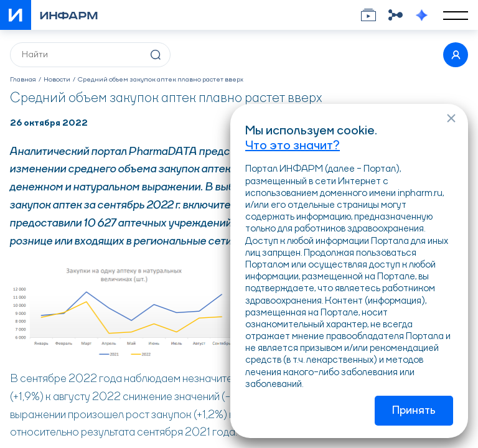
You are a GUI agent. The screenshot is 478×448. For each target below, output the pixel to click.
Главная (23, 80)
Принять (414, 411)
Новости (57, 80)
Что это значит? (293, 146)
